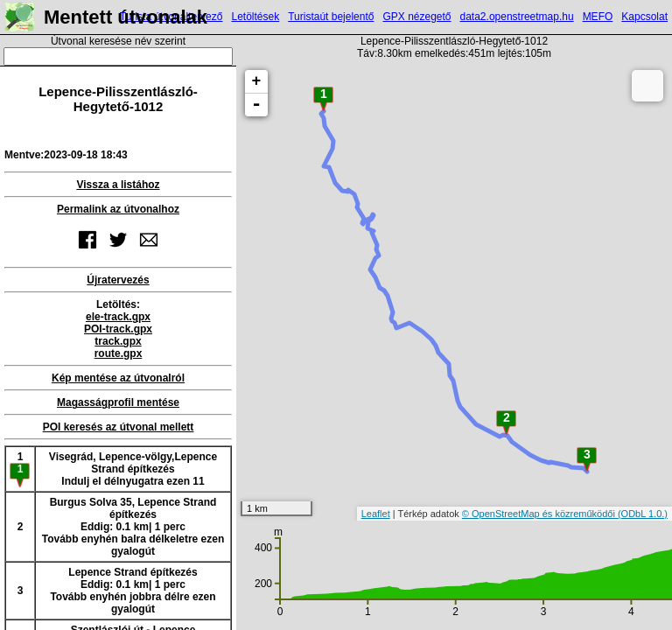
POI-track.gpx (118, 329)
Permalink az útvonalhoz (118, 209)
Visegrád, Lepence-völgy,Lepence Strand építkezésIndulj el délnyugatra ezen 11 (133, 469)
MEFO (598, 17)
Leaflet (376, 514)
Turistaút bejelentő (331, 17)
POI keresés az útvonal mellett (119, 427)
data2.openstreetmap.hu (517, 17)
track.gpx (118, 341)
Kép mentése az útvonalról (118, 378)
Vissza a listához (118, 185)
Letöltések (255, 17)
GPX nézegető (416, 17)
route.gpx (119, 353)
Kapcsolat (644, 17)
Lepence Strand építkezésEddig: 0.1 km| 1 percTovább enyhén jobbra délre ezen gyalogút (133, 591)
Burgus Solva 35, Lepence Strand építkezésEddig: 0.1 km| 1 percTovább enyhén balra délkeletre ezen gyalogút (133, 527)
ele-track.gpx (118, 317)
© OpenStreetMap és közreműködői (540, 514)
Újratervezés (118, 280)
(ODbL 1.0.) (643, 514)
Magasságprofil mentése (118, 402)
